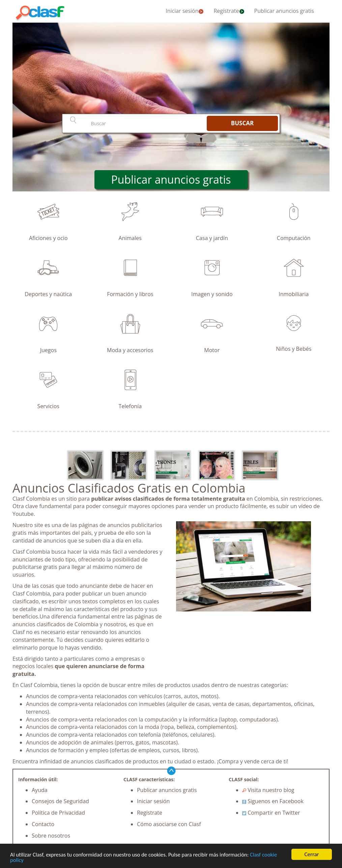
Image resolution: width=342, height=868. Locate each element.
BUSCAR (242, 123)
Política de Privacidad (58, 813)
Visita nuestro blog (268, 790)
